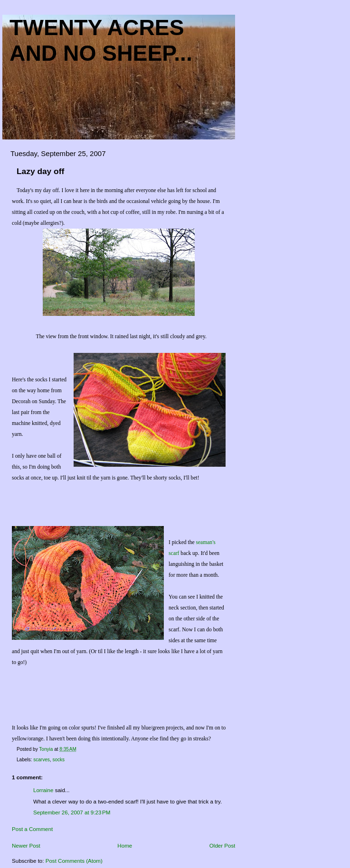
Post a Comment (32, 829)
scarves (42, 760)
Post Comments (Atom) (74, 861)
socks (58, 760)
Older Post (222, 846)
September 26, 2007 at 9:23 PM (72, 813)
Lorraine (43, 790)
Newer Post (26, 846)
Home (125, 846)
